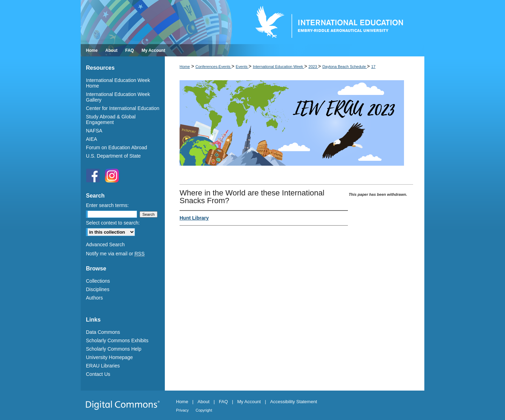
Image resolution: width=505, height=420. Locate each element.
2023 (314, 67)
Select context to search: (113, 223)
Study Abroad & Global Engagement (111, 119)
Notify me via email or (115, 254)
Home (185, 67)
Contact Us (98, 374)
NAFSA (94, 131)
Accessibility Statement (294, 402)
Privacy (182, 410)
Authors (94, 298)
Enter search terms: (107, 205)
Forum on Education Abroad (116, 147)
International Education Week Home (118, 83)
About (203, 402)
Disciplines (98, 289)
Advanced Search (105, 245)
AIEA (92, 139)
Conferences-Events (213, 67)
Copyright (204, 410)
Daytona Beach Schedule (345, 67)
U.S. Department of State (113, 156)
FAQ (223, 402)
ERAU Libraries (103, 366)
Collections (98, 281)
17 (373, 67)
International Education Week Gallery (118, 97)
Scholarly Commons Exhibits (117, 340)
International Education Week (279, 67)
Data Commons (103, 332)
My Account (249, 402)
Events (242, 67)
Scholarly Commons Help (114, 349)
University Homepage (109, 357)
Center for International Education (123, 108)
